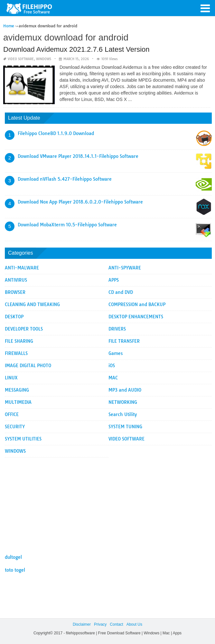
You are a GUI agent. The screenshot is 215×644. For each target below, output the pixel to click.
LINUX (11, 378)
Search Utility (123, 414)
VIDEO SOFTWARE (21, 59)
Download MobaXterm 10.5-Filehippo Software (67, 225)
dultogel (13, 557)
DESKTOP (14, 317)
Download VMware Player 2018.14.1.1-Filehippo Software (78, 156)
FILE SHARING (19, 341)
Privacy (100, 624)
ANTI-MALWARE (22, 268)
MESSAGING (17, 390)
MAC (113, 378)
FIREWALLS (16, 353)
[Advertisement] (108, 503)
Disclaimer (82, 624)
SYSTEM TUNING (125, 427)
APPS (114, 280)
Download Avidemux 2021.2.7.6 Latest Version (76, 49)
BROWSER (15, 292)
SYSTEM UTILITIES (23, 439)
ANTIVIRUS (16, 280)
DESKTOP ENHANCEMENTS (136, 317)
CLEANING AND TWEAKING (32, 304)
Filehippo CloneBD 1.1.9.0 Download (56, 133)
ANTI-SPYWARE (125, 268)
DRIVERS (117, 329)
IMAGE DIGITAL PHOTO (28, 366)
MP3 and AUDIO (125, 390)
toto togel (15, 570)
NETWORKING (123, 402)
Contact (116, 624)
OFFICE (12, 414)
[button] (205, 8)
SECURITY (15, 427)
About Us (134, 624)
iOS (112, 366)
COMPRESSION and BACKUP (137, 304)
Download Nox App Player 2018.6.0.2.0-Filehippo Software (80, 202)
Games (116, 353)
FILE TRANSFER (124, 341)
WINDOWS (44, 59)
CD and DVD (121, 292)
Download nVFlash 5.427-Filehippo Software (65, 179)
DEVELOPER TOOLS (24, 329)
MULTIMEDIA (18, 402)
